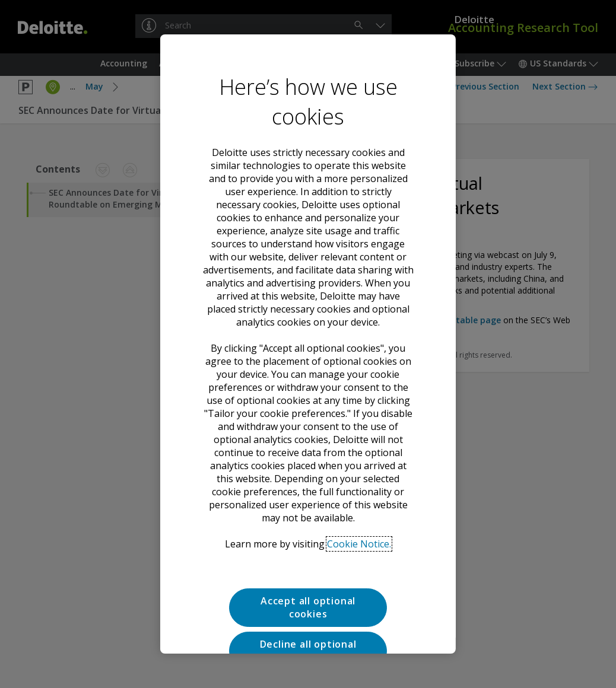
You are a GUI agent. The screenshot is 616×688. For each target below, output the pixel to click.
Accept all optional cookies (308, 511)
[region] (308, 344)
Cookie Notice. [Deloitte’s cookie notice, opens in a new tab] (359, 447)
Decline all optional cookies (308, 554)
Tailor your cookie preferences (308, 597)
